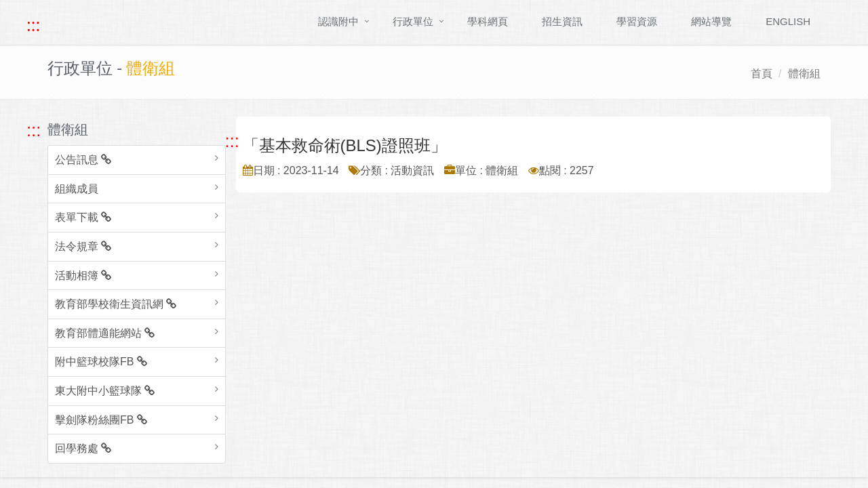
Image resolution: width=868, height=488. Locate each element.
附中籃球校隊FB (101, 362)
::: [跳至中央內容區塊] (232, 141)
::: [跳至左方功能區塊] (34, 130)
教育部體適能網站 (105, 333)
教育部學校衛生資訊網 (116, 304)
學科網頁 (488, 21)
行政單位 (413, 21)
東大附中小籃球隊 (105, 391)
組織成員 (77, 189)
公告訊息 (83, 160)
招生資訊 (562, 21)
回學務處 (83, 448)
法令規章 (83, 246)
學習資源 (637, 21)
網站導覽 (711, 21)
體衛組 (804, 74)
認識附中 (338, 21)
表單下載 (83, 217)
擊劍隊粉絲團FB (101, 420)
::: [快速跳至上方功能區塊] (33, 25)
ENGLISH (788, 21)
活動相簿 (83, 276)
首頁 (762, 74)
